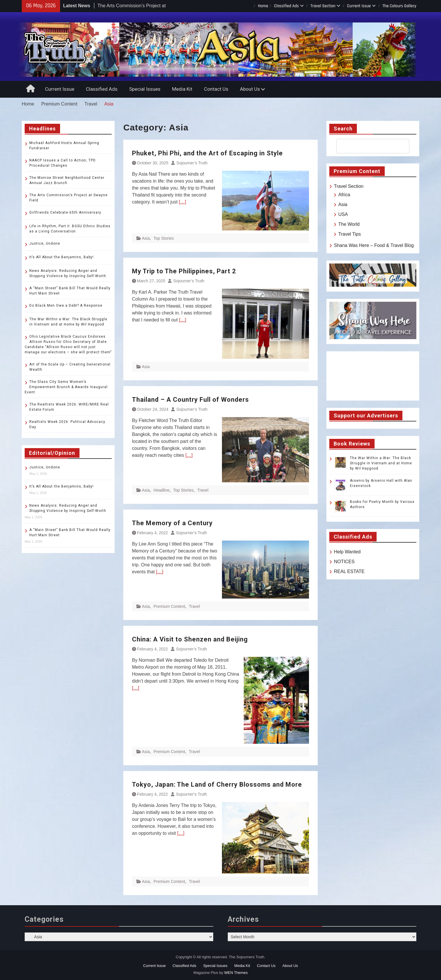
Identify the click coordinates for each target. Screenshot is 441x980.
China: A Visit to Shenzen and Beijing (190, 639)
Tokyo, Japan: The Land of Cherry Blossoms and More (217, 784)
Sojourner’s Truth (192, 163)
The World (349, 224)
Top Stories (164, 238)
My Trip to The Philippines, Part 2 (184, 271)
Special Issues (145, 89)
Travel (203, 490)
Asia (146, 238)
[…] (183, 202)
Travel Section (323, 6)
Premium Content (169, 606)
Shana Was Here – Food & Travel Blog (374, 245)
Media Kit (182, 89)
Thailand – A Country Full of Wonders (190, 400)
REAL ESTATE (349, 571)
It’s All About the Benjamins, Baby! (62, 257)
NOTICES (344, 562)
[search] (368, 146)
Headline (161, 490)
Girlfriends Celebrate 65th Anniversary (65, 212)
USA (343, 214)
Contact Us (216, 89)
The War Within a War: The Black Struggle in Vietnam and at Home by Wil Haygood (381, 463)
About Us (250, 89)
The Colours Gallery (399, 6)
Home (263, 6)
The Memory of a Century (172, 523)
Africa (344, 195)
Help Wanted (347, 552)
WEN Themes (236, 973)
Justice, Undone (45, 243)
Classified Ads (286, 6)
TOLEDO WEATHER (373, 376)
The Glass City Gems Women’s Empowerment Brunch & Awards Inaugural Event (66, 387)
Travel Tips (350, 234)
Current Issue (359, 6)
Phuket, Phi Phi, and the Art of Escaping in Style (207, 153)
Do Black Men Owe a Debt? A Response (66, 306)
